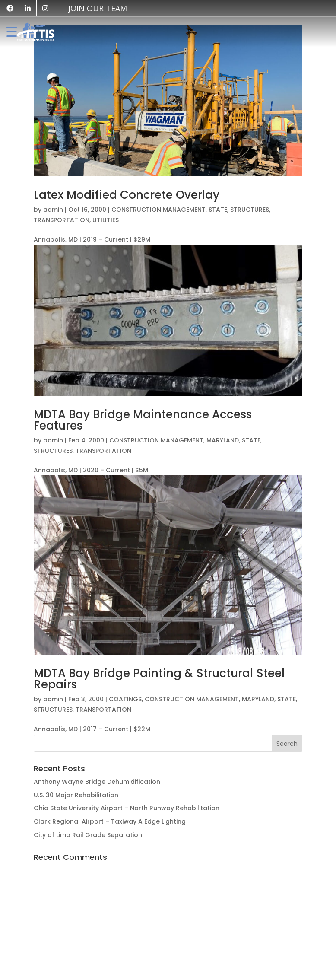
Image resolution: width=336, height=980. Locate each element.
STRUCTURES (250, 210)
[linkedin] (28, 8)
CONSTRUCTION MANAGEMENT (158, 210)
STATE (218, 210)
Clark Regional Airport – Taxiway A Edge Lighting (110, 821)
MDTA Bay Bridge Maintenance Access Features (143, 420)
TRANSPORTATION (62, 220)
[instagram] (45, 8)
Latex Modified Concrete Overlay (127, 195)
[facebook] (10, 8)
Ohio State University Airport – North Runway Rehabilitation (127, 808)
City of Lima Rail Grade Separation (88, 835)
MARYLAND (223, 440)
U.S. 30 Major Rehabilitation (76, 795)
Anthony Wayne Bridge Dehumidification (97, 782)
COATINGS (125, 699)
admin (53, 210)
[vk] (93, 8)
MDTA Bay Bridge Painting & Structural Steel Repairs (159, 679)
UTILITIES (106, 220)
